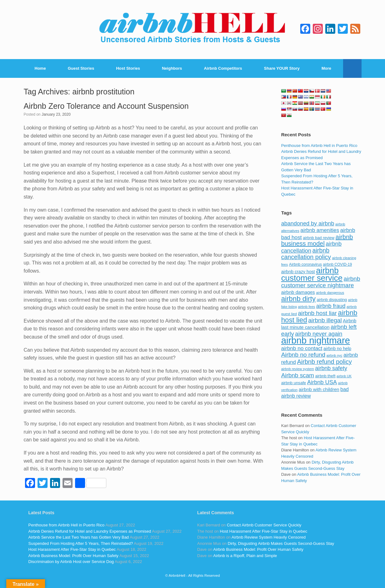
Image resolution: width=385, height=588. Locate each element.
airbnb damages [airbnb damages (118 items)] (298, 292)
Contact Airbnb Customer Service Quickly (264, 525)
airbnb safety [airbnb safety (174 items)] (331, 368)
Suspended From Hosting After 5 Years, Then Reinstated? (81, 543)
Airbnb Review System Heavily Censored (268, 537)
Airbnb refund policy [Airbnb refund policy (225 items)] (324, 362)
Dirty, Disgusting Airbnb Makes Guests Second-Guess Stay (281, 543)
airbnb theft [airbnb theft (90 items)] (325, 376)
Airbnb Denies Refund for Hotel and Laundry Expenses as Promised (90, 531)
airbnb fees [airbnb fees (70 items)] (306, 307)
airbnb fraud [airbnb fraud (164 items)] (331, 306)
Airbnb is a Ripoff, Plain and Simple (245, 556)
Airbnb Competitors (223, 68)
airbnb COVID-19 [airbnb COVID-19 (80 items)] (338, 264)
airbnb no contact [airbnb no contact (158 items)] (302, 348)
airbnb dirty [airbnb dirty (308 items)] (298, 299)
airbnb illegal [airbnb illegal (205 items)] (325, 320)
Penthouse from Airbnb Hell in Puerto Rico (319, 146)
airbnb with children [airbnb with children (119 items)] (319, 389)
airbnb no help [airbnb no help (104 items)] (337, 349)
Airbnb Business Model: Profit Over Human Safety (73, 556)
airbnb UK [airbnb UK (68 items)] (344, 376)
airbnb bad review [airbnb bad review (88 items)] (319, 238)
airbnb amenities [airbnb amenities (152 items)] (320, 230)
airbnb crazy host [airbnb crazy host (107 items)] (298, 272)
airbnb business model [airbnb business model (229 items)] (317, 240)
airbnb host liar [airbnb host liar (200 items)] (317, 313)
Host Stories (128, 68)
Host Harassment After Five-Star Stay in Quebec (72, 549)
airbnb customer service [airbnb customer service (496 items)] (312, 274)
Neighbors (172, 68)
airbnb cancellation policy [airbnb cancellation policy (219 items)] (306, 254)
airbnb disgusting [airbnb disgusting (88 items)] (332, 300)
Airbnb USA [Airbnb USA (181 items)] (322, 382)
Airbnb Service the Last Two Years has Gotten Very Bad (79, 537)
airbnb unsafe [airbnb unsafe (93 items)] (294, 383)
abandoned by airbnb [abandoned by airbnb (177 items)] (308, 224)
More (326, 68)
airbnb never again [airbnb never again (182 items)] (319, 334)
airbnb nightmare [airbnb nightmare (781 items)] (316, 340)
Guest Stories (81, 68)
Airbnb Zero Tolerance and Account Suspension (106, 106)
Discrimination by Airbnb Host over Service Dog (71, 562)
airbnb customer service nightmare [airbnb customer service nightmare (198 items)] (321, 282)
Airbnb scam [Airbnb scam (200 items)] (298, 375)
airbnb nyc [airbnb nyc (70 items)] (334, 355)
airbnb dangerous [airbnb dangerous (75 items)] (330, 293)
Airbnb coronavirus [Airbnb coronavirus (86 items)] (305, 264)
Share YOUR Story (282, 68)
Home (40, 68)
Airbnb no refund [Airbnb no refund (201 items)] (303, 355)
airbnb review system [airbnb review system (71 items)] (298, 369)
